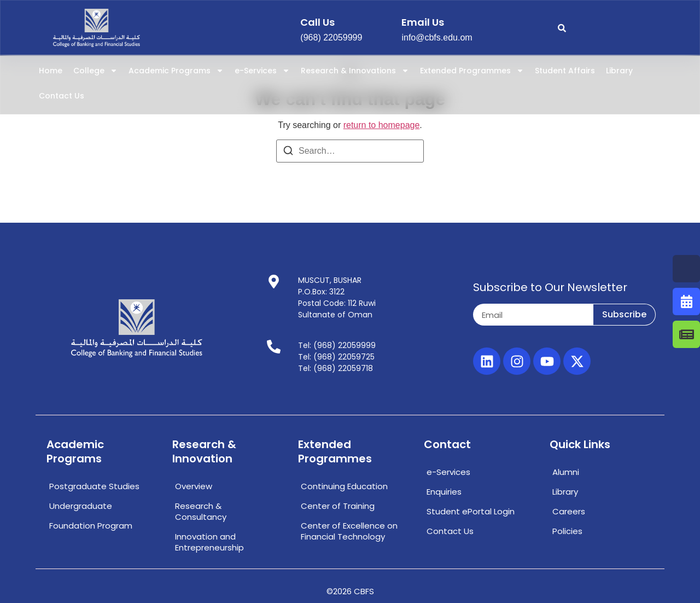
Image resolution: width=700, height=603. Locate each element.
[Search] (288, 152)
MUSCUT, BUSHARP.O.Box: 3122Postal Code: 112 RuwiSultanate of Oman (337, 297)
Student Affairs (565, 71)
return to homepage (382, 125)
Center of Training (338, 506)
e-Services (262, 71)
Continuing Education (344, 486)
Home (51, 71)
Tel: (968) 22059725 (336, 357)
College (95, 71)
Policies (567, 531)
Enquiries (444, 492)
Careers (569, 511)
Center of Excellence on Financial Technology (349, 531)
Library (619, 71)
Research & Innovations (355, 71)
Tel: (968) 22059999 (337, 345)
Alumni (566, 472)
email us (423, 22)
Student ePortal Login (471, 511)
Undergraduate (81, 506)
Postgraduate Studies (94, 486)
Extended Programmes (472, 71)
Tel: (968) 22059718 (336, 368)
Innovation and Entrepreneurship (209, 542)
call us (317, 22)
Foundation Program (91, 526)
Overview (194, 486)
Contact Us (62, 96)
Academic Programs (176, 71)
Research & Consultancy (201, 511)
